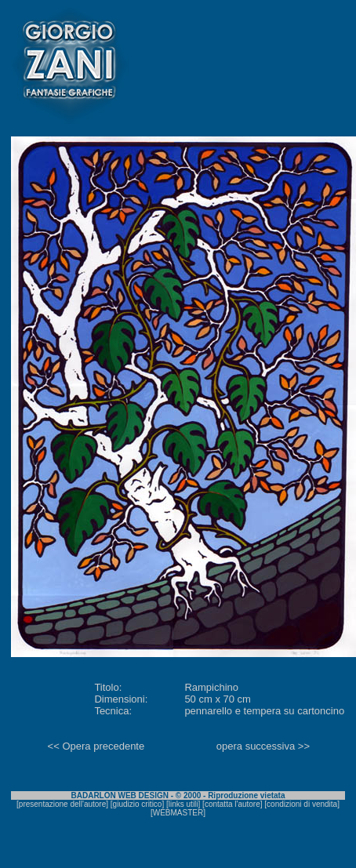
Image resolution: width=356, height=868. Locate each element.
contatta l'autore (232, 804)
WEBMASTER (178, 813)
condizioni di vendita (302, 804)
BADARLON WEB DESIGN (120, 795)
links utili (183, 804)
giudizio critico (138, 804)
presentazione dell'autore (62, 804)
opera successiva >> (263, 746)
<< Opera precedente (96, 746)
